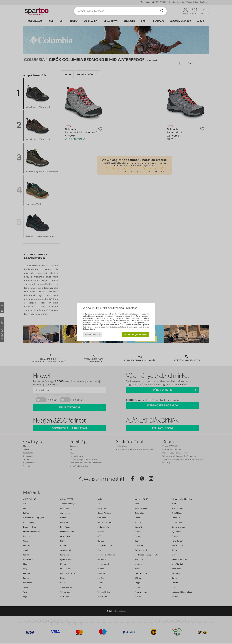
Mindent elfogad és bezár (135, 334)
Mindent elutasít (92, 334)
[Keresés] (162, 11)
